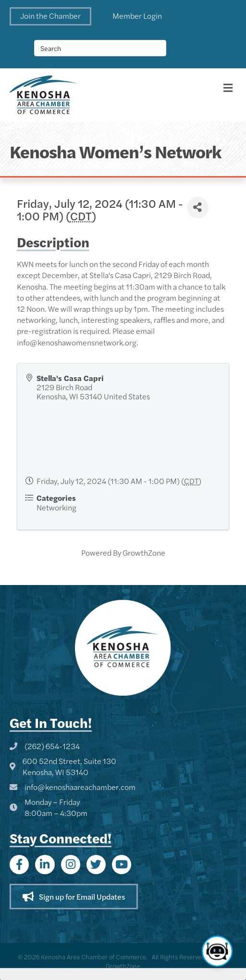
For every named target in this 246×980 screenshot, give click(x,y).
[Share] (198, 208)
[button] (50, 16)
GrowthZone (144, 553)
